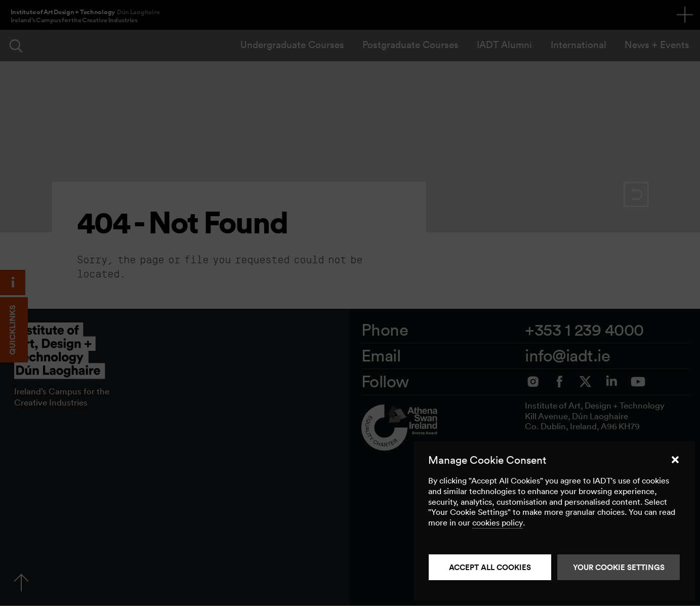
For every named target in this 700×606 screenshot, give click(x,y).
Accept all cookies (490, 567)
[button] (675, 460)
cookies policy (498, 522)
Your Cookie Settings (619, 567)
